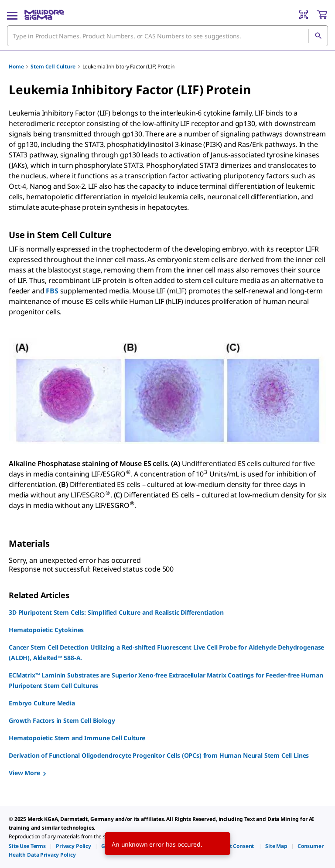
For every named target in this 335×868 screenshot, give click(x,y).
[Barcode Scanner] (304, 15)
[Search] (318, 36)
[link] (27, 846)
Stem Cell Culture (53, 66)
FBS (52, 291)
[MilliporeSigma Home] (44, 15)
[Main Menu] (12, 15)
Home (16, 66)
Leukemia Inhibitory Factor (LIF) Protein (129, 66)
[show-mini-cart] (322, 15)
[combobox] (167, 36)
